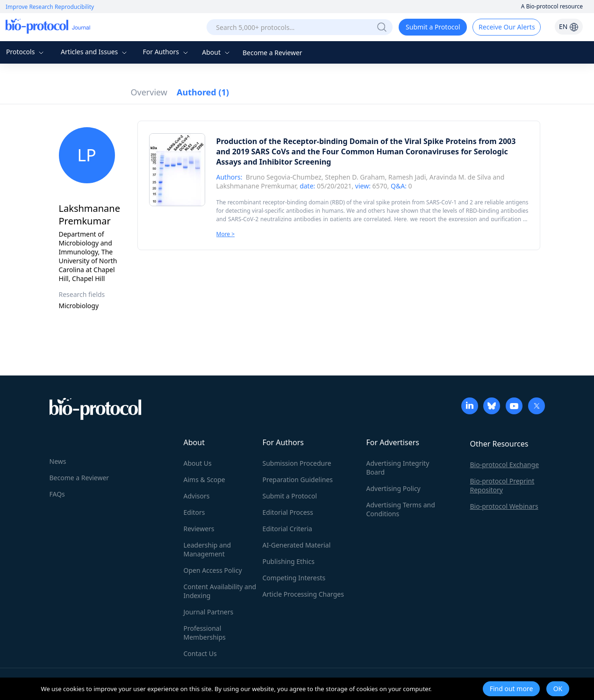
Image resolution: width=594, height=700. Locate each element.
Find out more (512, 689)
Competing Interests (294, 578)
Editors (194, 512)
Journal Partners (209, 612)
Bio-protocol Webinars (504, 506)
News (58, 461)
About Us (198, 463)
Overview (149, 92)
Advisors (197, 496)
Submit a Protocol (433, 27)
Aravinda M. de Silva (460, 177)
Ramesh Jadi (407, 177)
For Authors (166, 52)
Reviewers (199, 529)
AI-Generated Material (297, 545)
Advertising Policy (394, 488)
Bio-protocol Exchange (505, 465)
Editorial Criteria (287, 529)
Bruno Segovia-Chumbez (284, 177)
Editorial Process (288, 512)
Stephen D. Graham (355, 177)
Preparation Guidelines (298, 480)
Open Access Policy (213, 570)
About (217, 52)
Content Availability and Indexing (220, 591)
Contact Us (200, 653)
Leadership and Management (208, 549)
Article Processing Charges (303, 594)
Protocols (26, 52)
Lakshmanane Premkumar (256, 186)
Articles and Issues (95, 52)
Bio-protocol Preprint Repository (502, 485)
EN (569, 26)
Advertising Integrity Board (398, 468)
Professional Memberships (205, 633)
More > (226, 234)
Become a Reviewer (272, 53)
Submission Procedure (297, 463)
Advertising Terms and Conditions (401, 509)
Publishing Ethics (289, 561)
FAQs (57, 494)
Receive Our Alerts (507, 27)
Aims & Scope (204, 480)
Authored (203, 92)
